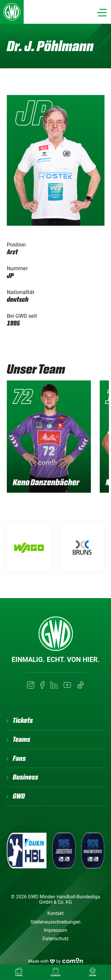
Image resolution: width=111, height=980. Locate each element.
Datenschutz (55, 939)
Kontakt (55, 913)
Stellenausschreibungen (55, 922)
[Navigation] (102, 13)
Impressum (55, 930)
